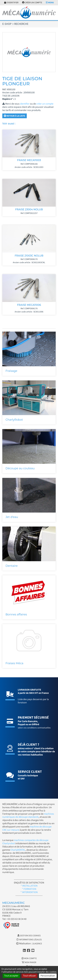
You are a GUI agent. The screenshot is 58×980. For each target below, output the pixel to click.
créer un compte (45, 104)
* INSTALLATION (29, 886)
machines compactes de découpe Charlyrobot (25, 842)
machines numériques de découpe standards (28, 815)
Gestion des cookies (29, 936)
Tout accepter (11, 976)
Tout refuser (29, 976)
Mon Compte (29, 958)
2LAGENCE (37, 944)
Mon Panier (29, 962)
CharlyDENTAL (18, 850)
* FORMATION (29, 889)
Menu (50, 3)
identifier (25, 104)
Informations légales (29, 940)
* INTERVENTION (29, 892)
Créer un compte (32, 3)
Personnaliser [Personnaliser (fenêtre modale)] (48, 976)
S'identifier (11, 3)
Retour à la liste (14, 116)
